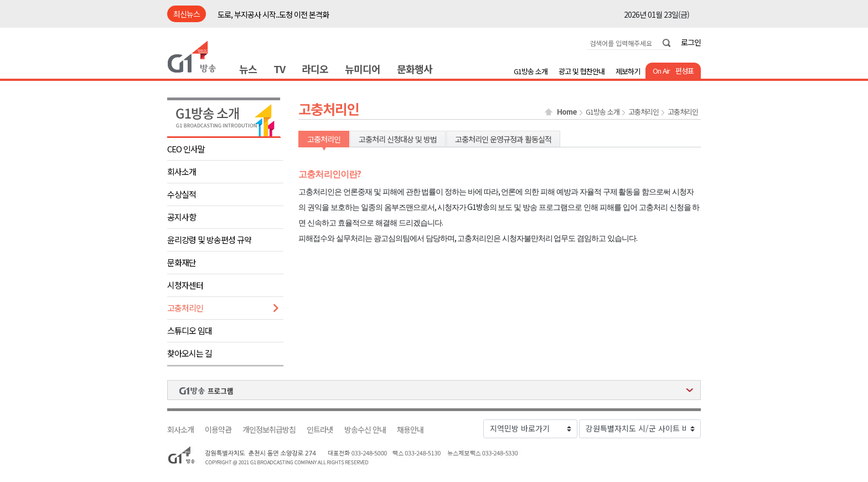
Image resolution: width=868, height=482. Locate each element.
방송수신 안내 (365, 430)
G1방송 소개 (531, 71)
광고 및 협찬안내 (582, 71)
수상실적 (182, 194)
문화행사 (415, 69)
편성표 (684, 71)
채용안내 (410, 430)
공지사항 (182, 217)
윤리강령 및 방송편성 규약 (209, 240)
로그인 (691, 42)
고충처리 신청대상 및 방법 (398, 139)
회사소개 (182, 171)
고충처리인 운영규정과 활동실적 (503, 139)
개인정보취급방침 (269, 430)
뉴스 (248, 69)
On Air (661, 71)
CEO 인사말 (186, 149)
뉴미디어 (363, 69)
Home (567, 112)
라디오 (315, 69)
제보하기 (628, 71)
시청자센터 (185, 285)
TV (279, 69)
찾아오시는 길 (190, 353)
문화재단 (182, 262)
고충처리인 (185, 308)
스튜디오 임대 (190, 330)
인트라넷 (320, 430)
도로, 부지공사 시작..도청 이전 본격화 (273, 14)
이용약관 (218, 430)
